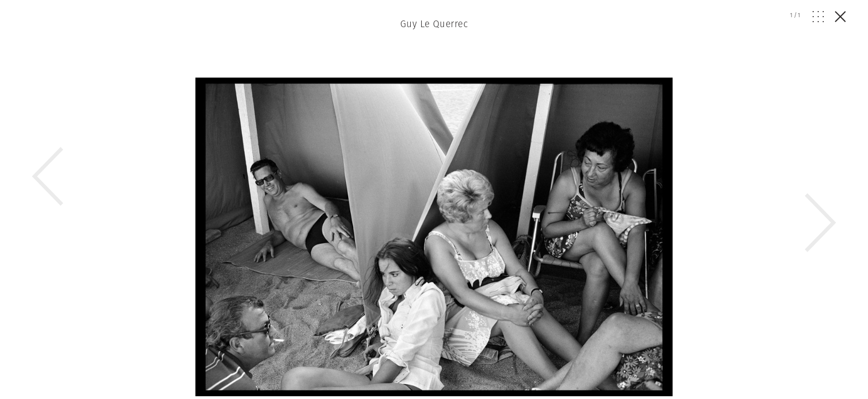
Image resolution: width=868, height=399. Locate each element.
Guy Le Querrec (434, 24)
